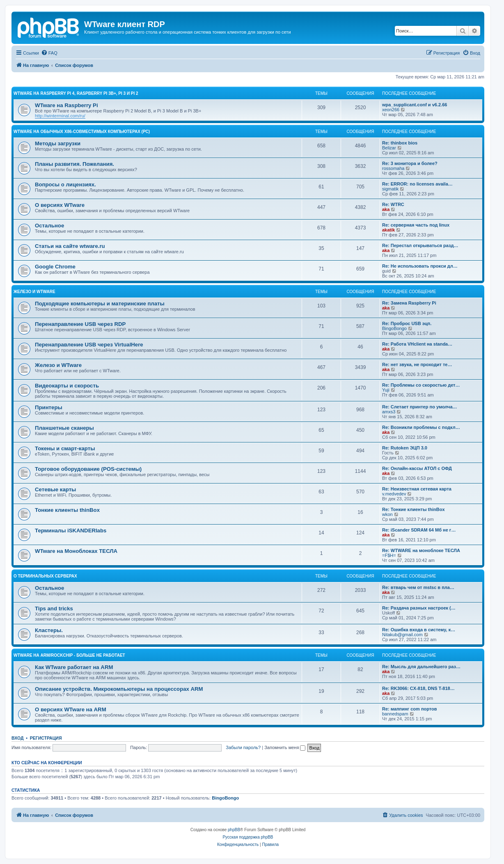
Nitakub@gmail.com (402, 635)
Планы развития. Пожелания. (74, 164)
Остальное (49, 226)
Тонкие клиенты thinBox (67, 510)
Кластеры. (49, 630)
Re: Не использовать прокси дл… (420, 266)
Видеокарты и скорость (67, 386)
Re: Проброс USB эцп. (407, 323)
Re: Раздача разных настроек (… (419, 608)
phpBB (234, 830)
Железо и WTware (34, 292)
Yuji (386, 390)
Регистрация (46, 738)
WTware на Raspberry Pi (66, 105)
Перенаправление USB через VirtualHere (89, 345)
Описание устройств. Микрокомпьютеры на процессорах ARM (119, 689)
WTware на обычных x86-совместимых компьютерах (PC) (82, 132)
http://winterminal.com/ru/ (60, 116)
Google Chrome (55, 267)
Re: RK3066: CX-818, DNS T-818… (418, 688)
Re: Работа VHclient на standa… (417, 344)
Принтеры (49, 407)
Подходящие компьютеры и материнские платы (100, 304)
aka (386, 209)
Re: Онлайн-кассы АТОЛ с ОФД (417, 468)
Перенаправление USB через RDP (80, 324)
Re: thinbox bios (400, 143)
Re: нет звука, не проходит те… (417, 364)
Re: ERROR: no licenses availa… (417, 184)
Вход (17, 738)
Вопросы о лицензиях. (65, 184)
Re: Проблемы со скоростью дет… (421, 385)
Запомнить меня (285, 747)
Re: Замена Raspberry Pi (409, 303)
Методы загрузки (58, 143)
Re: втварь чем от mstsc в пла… (418, 587)
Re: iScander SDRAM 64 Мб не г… (419, 530)
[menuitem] (49, 53)
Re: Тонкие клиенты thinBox (414, 509)
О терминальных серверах (45, 576)
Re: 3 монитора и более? (410, 163)
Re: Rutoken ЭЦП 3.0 (405, 448)
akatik (388, 230)
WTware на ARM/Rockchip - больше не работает (69, 655)
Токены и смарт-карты (65, 448)
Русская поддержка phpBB (248, 837)
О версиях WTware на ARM (71, 709)
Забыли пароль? (243, 747)
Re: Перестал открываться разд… (420, 245)
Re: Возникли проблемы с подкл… (421, 427)
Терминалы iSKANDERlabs (71, 531)
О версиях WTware (60, 205)
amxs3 (389, 412)
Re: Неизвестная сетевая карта (417, 489)
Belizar (389, 148)
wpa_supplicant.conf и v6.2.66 (415, 105)
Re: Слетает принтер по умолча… (420, 407)
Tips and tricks (54, 608)
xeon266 (391, 110)
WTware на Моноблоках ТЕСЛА (76, 551)
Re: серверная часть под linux (416, 225)
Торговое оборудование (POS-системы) (88, 469)
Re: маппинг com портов (410, 709)
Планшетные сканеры (64, 428)
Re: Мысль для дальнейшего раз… (421, 667)
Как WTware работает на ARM (74, 667)
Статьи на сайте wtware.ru (70, 246)
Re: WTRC (393, 204)
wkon (387, 514)
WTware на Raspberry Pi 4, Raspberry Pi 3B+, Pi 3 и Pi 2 (76, 93)
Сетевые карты (55, 489)
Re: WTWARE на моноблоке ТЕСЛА (421, 550)
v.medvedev (394, 494)
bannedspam (395, 714)
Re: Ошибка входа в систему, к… (419, 630)
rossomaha (393, 168)
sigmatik (390, 189)
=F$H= (389, 555)
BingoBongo (394, 328)
